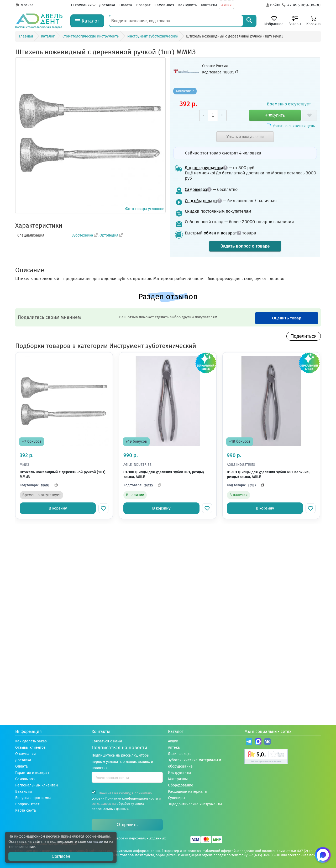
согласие (95, 842)
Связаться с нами (107, 741)
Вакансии (23, 792)
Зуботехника (82, 235)
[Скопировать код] (55, 485)
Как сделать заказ (31, 741)
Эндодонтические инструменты (195, 804)
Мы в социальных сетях (268, 732)
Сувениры (177, 798)
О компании (81, 5)
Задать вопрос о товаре (245, 246)
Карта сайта (26, 810)
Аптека (174, 748)
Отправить (127, 825)
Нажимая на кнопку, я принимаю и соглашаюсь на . (126, 800)
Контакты (209, 5)
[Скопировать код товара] (237, 72)
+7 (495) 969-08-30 (264, 855)
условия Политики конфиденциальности (125, 798)
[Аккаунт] (273, 5)
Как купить (187, 5)
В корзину (58, 508)
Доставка (107, 5)
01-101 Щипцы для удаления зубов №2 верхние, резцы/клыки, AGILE (268, 475)
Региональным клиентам (36, 785)
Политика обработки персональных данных (130, 838)
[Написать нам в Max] (323, 855)
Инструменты (179, 773)
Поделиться (304, 336)
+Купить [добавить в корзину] (275, 115)
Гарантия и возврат (32, 773)
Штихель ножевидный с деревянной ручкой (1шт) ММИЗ (63, 475)
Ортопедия (109, 235)
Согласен (61, 856)
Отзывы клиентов (30, 748)
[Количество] (213, 115)
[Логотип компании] (39, 21)
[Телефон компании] (301, 5)
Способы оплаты (203, 201)
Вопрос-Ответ (27, 804)
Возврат (143, 5)
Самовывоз (164, 5)
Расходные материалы (188, 792)
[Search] (249, 21)
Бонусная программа (33, 798)
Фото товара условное (90, 135)
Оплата (126, 5)
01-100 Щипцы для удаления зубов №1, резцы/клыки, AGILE (164, 475)
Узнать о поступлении (245, 137)
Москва (27, 5)
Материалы (178, 779)
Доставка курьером (206, 168)
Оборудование (181, 785)
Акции (226, 5)
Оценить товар (287, 318)
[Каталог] (87, 21)
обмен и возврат (222, 233)
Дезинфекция (180, 754)
